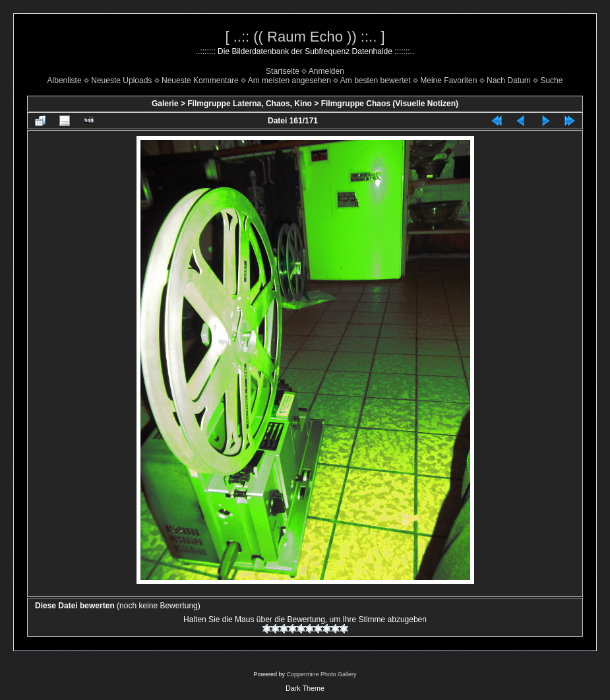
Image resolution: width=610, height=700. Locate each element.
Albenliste (65, 80)
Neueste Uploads (121, 80)
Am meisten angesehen (290, 80)
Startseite (283, 71)
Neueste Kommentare (200, 80)
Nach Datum (509, 80)
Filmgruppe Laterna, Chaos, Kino (250, 104)
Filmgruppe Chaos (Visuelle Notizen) (390, 104)
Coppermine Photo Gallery (321, 674)
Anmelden (326, 71)
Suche (551, 80)
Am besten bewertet (376, 80)
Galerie (165, 104)
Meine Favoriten (448, 80)
